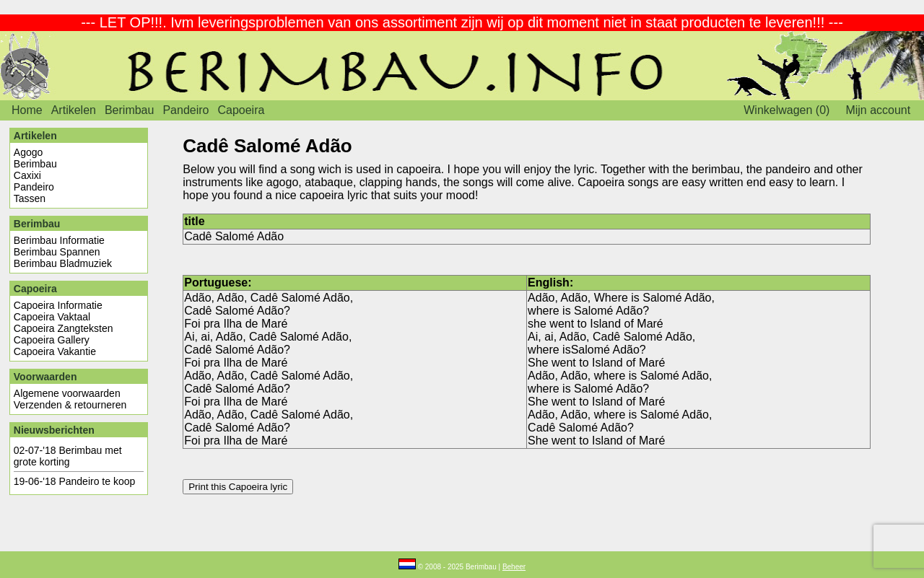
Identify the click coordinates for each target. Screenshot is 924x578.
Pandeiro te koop (97, 481)
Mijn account (878, 110)
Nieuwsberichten (54, 430)
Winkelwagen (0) (786, 110)
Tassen (30, 198)
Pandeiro (186, 110)
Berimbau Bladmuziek (63, 263)
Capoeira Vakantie (55, 351)
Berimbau (129, 110)
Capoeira (241, 110)
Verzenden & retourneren (70, 405)
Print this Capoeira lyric (238, 487)
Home (27, 110)
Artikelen (74, 110)
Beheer (514, 567)
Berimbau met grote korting (68, 456)
